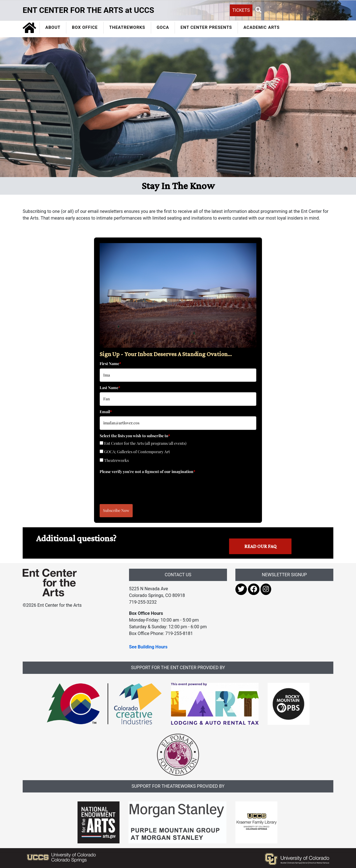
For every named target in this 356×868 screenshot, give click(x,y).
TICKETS (241, 10)
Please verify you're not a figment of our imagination (147, 471)
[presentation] (142, 487)
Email (106, 412)
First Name (110, 364)
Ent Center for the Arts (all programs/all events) (145, 443)
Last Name (110, 388)
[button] (259, 10)
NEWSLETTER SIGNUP (284, 575)
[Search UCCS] (294, 10)
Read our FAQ (260, 546)
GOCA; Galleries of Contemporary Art (137, 452)
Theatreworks (116, 460)
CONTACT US (178, 575)
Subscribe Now (116, 510)
